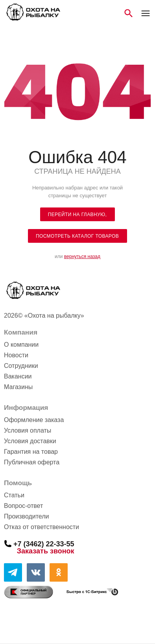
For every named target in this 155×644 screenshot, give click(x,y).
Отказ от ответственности (42, 527)
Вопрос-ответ (23, 506)
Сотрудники (21, 366)
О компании (21, 345)
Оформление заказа (34, 420)
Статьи (14, 495)
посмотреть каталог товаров (77, 236)
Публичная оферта (32, 462)
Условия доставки (30, 441)
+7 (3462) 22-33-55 (44, 544)
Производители (27, 516)
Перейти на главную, (77, 215)
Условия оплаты (28, 430)
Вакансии (18, 376)
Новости (16, 355)
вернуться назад (82, 257)
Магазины (18, 387)
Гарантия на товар (31, 452)
